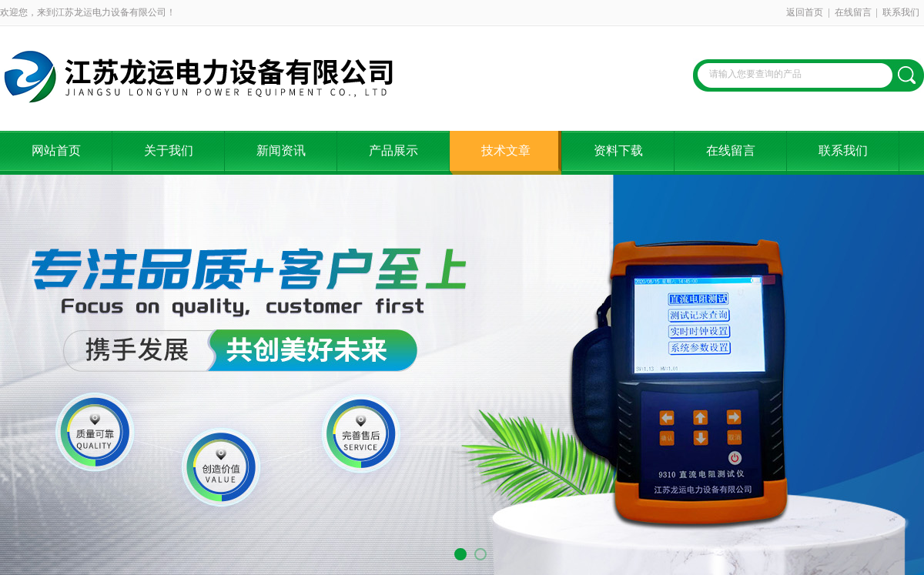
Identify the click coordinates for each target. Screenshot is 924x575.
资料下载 (618, 150)
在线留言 (853, 12)
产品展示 (393, 150)
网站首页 (56, 150)
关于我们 (169, 150)
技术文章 (506, 150)
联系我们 (901, 12)
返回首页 (805, 12)
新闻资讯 (281, 150)
